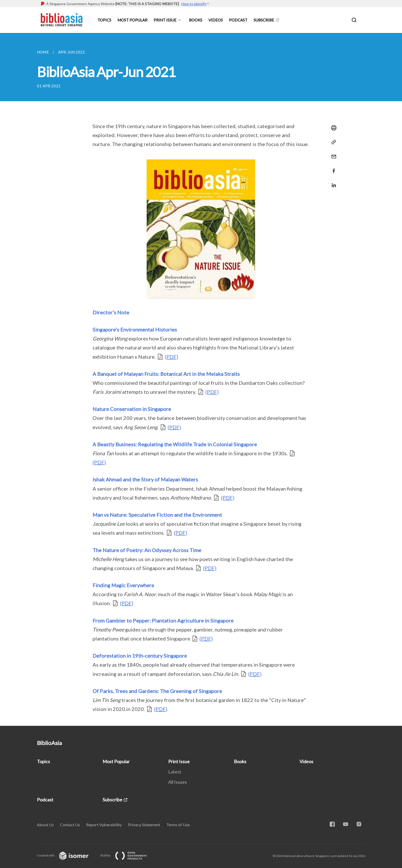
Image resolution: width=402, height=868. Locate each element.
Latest (175, 772)
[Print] (332, 128)
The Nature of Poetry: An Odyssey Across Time (147, 550)
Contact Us (70, 825)
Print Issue (165, 20)
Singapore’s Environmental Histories (135, 329)
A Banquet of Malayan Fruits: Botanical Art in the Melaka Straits (166, 374)
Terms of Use (178, 825)
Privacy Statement (144, 825)
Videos (216, 20)
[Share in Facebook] (332, 168)
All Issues (178, 782)
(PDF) (172, 357)
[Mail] (332, 153)
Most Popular (132, 20)
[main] (201, 379)
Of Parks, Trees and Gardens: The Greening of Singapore (157, 691)
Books (196, 20)
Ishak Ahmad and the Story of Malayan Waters (145, 479)
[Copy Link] (332, 142)
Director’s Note (111, 312)
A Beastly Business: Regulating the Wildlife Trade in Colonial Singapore (175, 444)
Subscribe (264, 20)
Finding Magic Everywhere (123, 585)
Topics (104, 20)
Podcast (238, 20)
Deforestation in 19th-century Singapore (140, 656)
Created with (67, 855)
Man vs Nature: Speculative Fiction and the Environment (157, 515)
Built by (128, 855)
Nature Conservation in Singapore (132, 409)
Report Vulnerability (104, 825)
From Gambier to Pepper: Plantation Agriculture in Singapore (163, 621)
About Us (45, 825)
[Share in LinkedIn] (332, 182)
